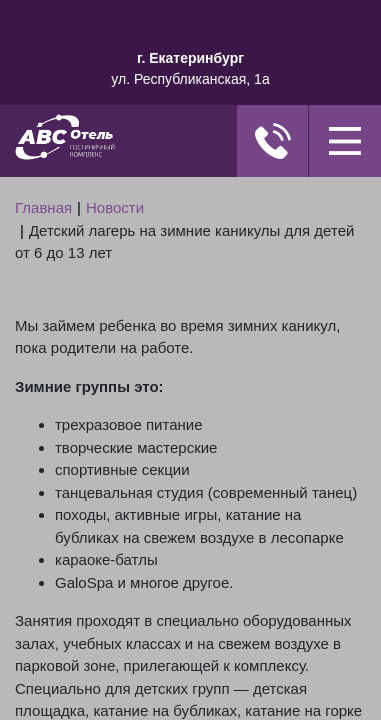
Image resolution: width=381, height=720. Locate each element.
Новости (115, 207)
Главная (43, 207)
